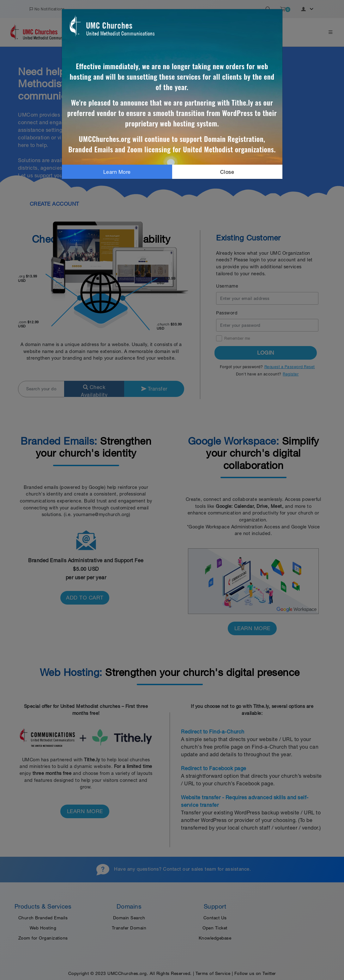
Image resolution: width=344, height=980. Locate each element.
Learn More (117, 172)
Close (227, 172)
